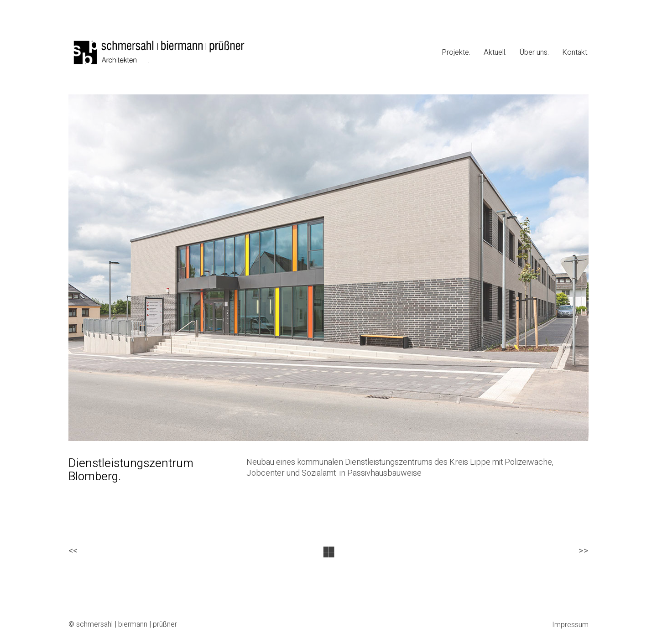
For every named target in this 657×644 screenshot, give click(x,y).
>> (584, 551)
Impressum (570, 625)
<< (73, 551)
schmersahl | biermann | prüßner (127, 625)
